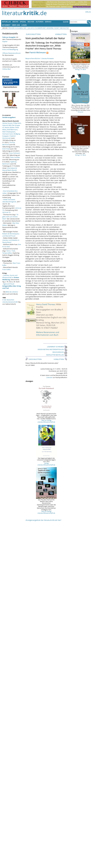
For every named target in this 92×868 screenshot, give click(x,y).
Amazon (81, 112)
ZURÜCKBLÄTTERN (33, 34)
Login (24, 25)
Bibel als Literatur (12, 292)
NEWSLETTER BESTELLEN (57, 355)
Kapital (5, 41)
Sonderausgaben (9, 117)
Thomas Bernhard (9, 143)
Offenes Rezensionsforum (11, 53)
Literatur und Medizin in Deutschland (11, 241)
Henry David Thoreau (46, 304)
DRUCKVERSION (60, 352)
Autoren (40, 22)
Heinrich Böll (7, 125)
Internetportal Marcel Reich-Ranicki (10, 169)
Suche (66, 22)
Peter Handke (15, 157)
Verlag (88, 12)
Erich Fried (6, 149)
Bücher (31, 22)
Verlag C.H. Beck (81, 69)
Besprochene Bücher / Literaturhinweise (40, 58)
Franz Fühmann (15, 153)
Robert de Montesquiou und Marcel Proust (11, 235)
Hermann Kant (8, 134)
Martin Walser (10, 127)
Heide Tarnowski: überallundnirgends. (9, 201)
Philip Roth (17, 123)
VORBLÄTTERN (61, 34)
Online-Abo (6, 69)
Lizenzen (49, 377)
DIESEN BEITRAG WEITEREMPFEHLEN (52, 349)
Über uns (16, 25)
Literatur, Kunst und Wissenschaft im (11, 277)
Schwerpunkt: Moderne (44, 28)
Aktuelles (6, 22)
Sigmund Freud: (12, 286)
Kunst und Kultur (62, 28)
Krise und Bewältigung (10, 49)
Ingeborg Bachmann (9, 163)
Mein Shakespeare (9, 132)
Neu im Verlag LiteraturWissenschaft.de (46, 421)
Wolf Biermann (12, 130)
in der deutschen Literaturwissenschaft (10, 301)
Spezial (23, 22)
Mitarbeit (6, 25)
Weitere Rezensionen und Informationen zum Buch (48, 334)
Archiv (15, 22)
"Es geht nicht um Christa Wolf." (10, 217)
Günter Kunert (7, 123)
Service (48, 22)
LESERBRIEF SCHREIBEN (57, 347)
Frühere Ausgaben (16, 28)
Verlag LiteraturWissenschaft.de (46, 464)
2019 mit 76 (6, 212)
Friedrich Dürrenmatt (9, 137)
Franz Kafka (6, 269)
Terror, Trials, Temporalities (9, 252)
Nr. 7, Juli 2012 (29, 28)
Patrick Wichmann (38, 52)
